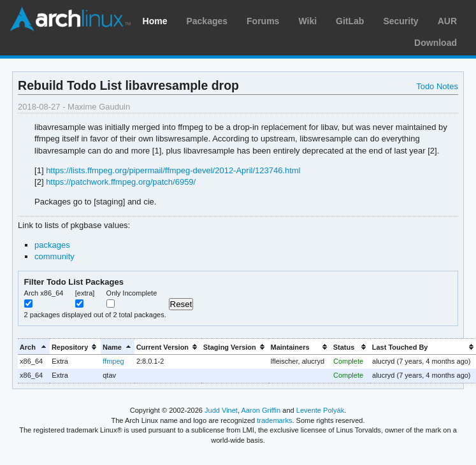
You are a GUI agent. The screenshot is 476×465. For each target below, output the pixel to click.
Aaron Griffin (261, 410)
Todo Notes (437, 86)
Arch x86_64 (44, 293)
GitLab (350, 21)
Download (436, 43)
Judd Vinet (221, 410)
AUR (447, 21)
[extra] (85, 293)
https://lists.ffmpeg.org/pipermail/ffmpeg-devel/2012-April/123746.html (173, 170)
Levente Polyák (320, 410)
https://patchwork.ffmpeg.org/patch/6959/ (121, 182)
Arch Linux (70, 19)
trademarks (274, 420)
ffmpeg (113, 361)
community (54, 256)
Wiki (307, 21)
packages (52, 245)
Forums (263, 21)
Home (155, 21)
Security (400, 21)
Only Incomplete (132, 293)
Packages (207, 21)
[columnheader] (34, 347)
